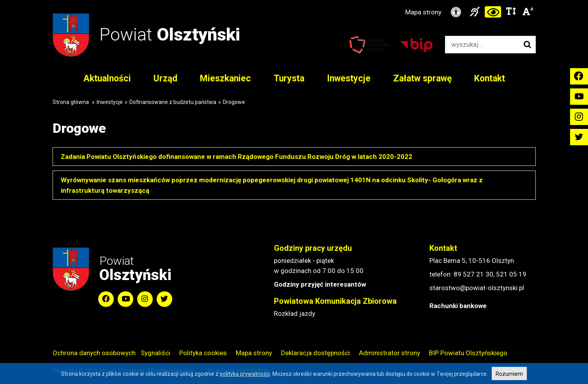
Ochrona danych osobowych (94, 353)
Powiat (170, 34)
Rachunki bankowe (458, 306)
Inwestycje (349, 78)
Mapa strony (423, 12)
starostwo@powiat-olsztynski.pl (477, 288)
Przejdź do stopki (294, 0)
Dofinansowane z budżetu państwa (173, 102)
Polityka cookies (203, 353)
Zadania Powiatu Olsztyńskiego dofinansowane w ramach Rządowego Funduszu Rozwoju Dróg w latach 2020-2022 (237, 157)
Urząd (165, 78)
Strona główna (71, 102)
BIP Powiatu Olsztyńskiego (468, 353)
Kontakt (490, 78)
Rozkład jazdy (295, 314)
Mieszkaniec (225, 78)
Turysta (289, 78)
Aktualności (107, 78)
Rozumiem (509, 374)
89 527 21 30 (473, 274)
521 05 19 (511, 274)
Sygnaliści (155, 353)
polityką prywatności (245, 374)
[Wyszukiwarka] (482, 45)
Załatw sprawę (422, 78)
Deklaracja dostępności (315, 353)
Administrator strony (389, 353)
